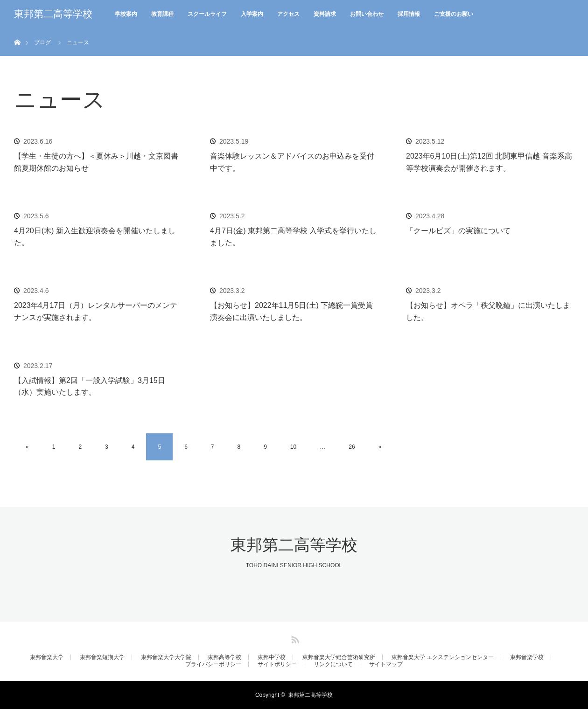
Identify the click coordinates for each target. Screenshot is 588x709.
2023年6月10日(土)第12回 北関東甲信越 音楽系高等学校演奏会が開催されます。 (489, 162)
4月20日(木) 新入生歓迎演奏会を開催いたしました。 (95, 237)
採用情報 (409, 14)
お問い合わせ (367, 14)
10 (293, 447)
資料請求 (325, 14)
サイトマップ (386, 664)
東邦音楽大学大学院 (166, 657)
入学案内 (252, 14)
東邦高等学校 (224, 657)
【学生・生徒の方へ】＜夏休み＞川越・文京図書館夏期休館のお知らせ (96, 162)
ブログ (42, 42)
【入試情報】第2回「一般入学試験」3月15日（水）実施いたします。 (90, 386)
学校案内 (126, 14)
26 (352, 447)
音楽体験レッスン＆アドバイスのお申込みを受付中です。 (292, 162)
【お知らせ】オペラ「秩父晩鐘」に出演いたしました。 (488, 311)
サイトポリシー (277, 664)
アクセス (288, 14)
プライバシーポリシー (213, 664)
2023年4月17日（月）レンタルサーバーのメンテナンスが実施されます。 (96, 311)
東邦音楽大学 (47, 657)
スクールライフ (207, 14)
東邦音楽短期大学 (102, 657)
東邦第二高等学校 (53, 14)
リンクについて (333, 664)
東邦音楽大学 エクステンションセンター (443, 657)
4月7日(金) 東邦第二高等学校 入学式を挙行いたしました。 (293, 237)
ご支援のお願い (454, 14)
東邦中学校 (272, 657)
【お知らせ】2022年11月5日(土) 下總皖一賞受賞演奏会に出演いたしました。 (291, 311)
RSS (294, 638)
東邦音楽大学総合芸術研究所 (339, 657)
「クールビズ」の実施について (458, 231)
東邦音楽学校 (527, 657)
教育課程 (162, 14)
